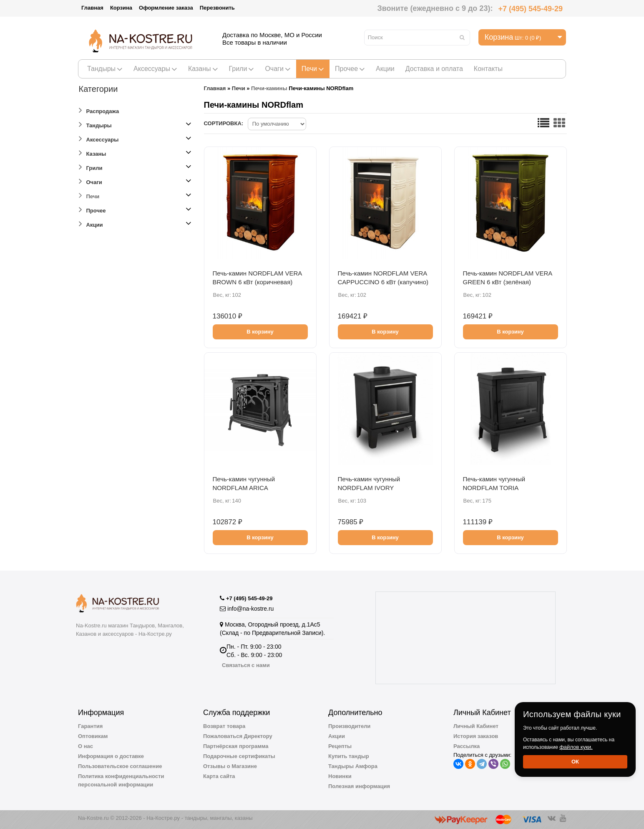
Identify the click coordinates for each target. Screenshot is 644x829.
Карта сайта (219, 776)
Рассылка (467, 746)
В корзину (260, 332)
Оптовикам (93, 736)
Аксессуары (155, 69)
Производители (349, 726)
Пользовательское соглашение (120, 766)
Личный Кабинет (476, 726)
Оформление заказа (166, 8)
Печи (313, 69)
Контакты (488, 69)
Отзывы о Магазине (230, 766)
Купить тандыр (349, 756)
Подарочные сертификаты (239, 756)
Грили (242, 69)
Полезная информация (359, 786)
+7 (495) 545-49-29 (530, 9)
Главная (92, 8)
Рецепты (340, 746)
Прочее (350, 69)
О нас (86, 746)
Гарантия (90, 726)
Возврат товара (224, 726)
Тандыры (105, 69)
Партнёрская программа (236, 746)
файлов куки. (576, 747)
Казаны (203, 69)
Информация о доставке (111, 756)
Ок (575, 762)
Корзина (121, 8)
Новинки (340, 776)
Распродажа (99, 110)
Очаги (278, 69)
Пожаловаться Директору (238, 736)
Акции (385, 69)
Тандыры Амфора (353, 766)
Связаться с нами (246, 665)
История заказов (476, 736)
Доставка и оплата (434, 69)
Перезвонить (217, 8)
